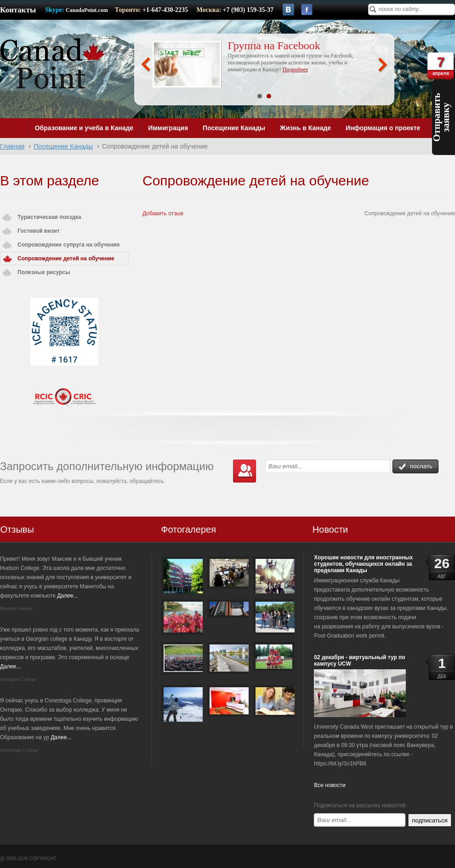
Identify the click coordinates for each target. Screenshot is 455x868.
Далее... (67, 596)
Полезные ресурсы (44, 272)
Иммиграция (168, 128)
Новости (330, 529)
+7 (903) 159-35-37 (248, 10)
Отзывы (17, 529)
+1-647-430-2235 (166, 10)
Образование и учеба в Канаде (84, 128)
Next (383, 65)
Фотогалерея (188, 529)
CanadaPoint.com (87, 10)
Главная (12, 146)
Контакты (18, 10)
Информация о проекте (383, 128)
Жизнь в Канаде (305, 128)
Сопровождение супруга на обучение (69, 245)
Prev (146, 65)
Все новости (330, 785)
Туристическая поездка (49, 217)
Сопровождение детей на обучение (66, 259)
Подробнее (296, 69)
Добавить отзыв (163, 213)
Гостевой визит (39, 231)
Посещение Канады (234, 128)
